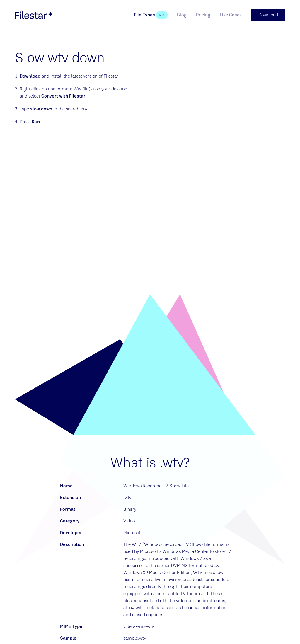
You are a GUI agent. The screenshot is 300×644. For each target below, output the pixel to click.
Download (30, 76)
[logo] (34, 15)
